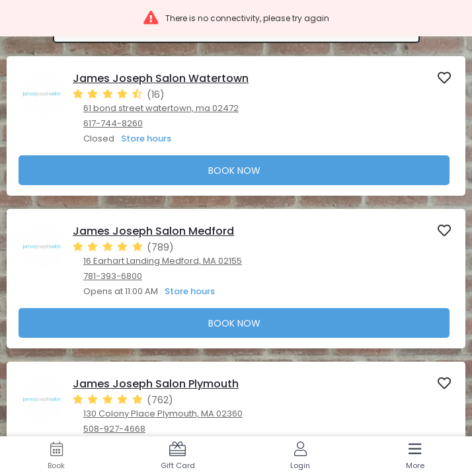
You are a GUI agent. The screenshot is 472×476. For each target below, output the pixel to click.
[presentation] (236, 126)
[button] (236, 18)
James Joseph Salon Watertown (161, 78)
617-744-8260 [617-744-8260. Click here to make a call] (113, 123)
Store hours (146, 139)
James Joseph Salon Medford (153, 231)
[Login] (300, 456)
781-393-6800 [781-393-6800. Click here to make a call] (113, 276)
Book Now (234, 171)
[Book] (57, 456)
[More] (415, 456)
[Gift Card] (178, 456)
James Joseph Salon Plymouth (156, 384)
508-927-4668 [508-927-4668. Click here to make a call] (114, 429)
